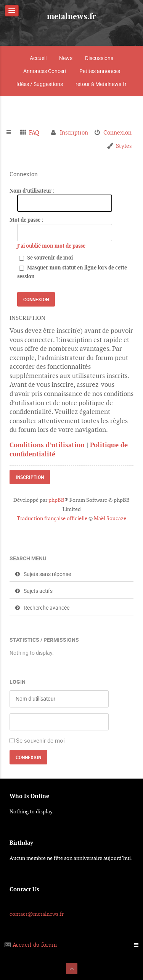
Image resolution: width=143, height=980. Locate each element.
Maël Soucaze (110, 518)
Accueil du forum (35, 945)
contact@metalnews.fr (37, 914)
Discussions (99, 58)
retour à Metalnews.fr (101, 84)
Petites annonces (100, 71)
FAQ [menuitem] (34, 132)
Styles (124, 146)
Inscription (30, 477)
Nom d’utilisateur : (32, 191)
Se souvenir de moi (46, 258)
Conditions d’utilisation (47, 445)
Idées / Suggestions (40, 84)
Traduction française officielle (52, 518)
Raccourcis (12, 133)
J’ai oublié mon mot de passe (51, 246)
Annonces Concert (45, 71)
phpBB (56, 500)
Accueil (38, 58)
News (66, 58)
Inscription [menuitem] (74, 132)
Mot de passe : (26, 220)
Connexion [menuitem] (117, 132)
